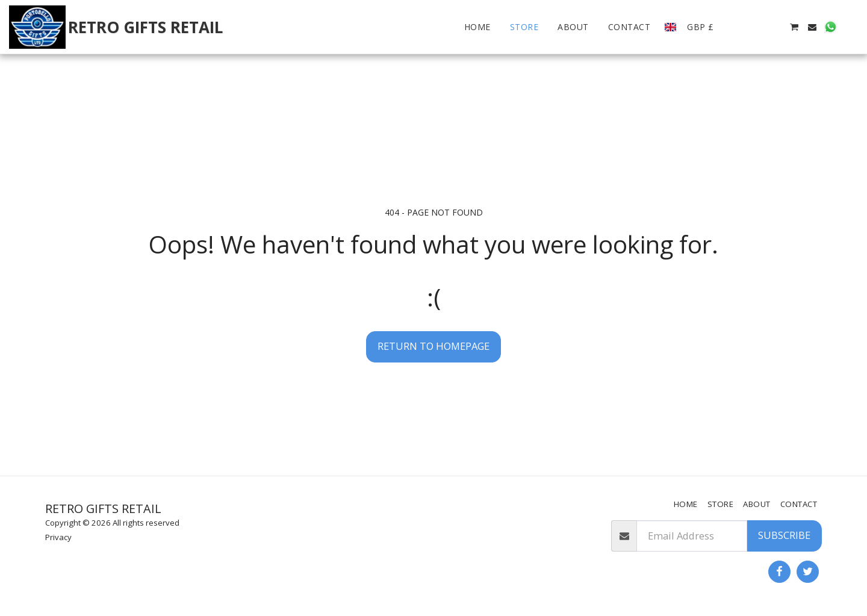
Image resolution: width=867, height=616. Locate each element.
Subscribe (784, 535)
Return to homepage (433, 346)
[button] (739, 27)
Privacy (58, 537)
